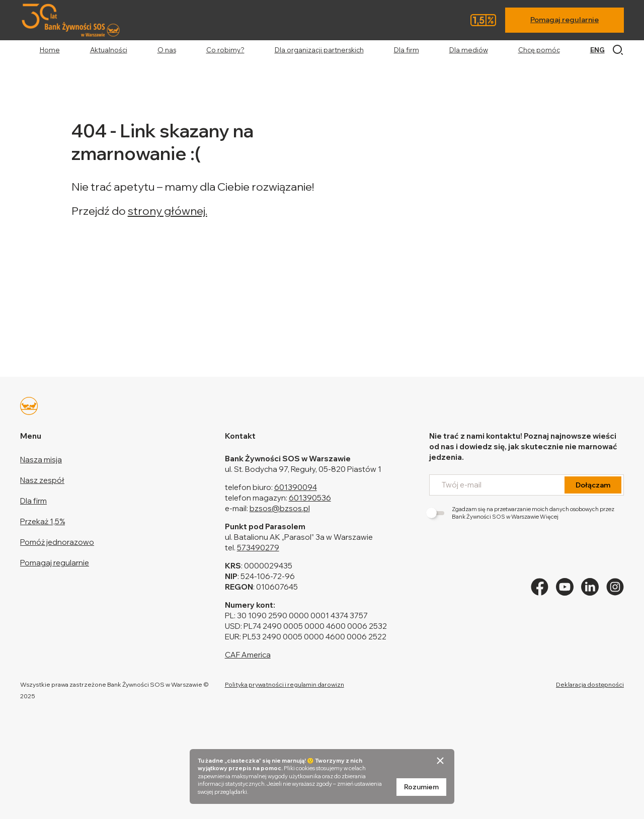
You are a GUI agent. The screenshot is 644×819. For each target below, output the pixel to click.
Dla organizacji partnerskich (319, 50)
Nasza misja (41, 460)
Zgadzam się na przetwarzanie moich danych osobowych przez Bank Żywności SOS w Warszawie (522, 513)
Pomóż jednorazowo (57, 542)
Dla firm (407, 50)
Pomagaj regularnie (565, 20)
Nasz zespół (42, 480)
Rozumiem (421, 787)
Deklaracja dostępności (590, 684)
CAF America (248, 655)
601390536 (310, 498)
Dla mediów (469, 50)
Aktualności (109, 50)
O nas (167, 50)
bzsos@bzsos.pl (280, 508)
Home (50, 50)
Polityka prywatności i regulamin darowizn (285, 684)
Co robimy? (225, 50)
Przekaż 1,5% (43, 521)
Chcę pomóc (539, 50)
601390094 (296, 487)
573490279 (258, 548)
